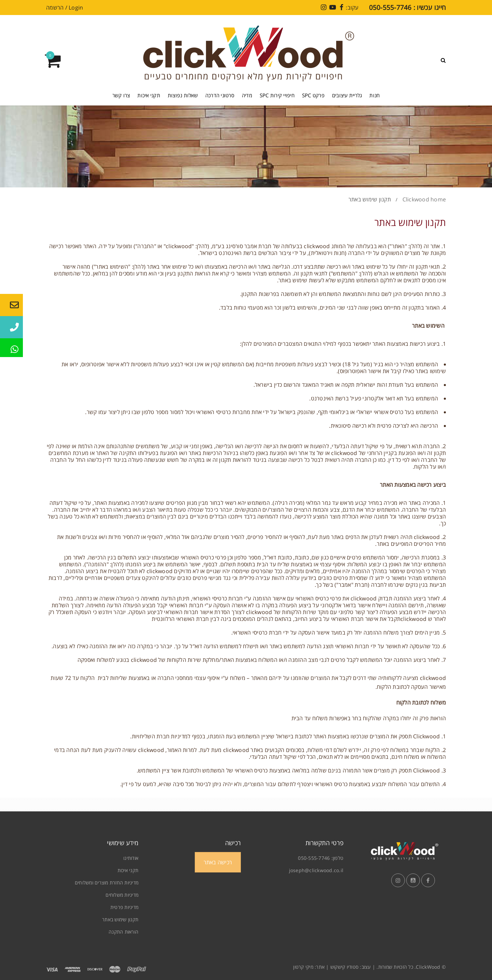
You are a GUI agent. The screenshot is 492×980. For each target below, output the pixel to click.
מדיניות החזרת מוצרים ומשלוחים (107, 883)
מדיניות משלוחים (122, 895)
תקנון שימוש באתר (120, 919)
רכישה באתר (218, 862)
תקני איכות (128, 870)
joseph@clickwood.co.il (316, 870)
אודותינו (131, 858)
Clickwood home (424, 199)
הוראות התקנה (124, 932)
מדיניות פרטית (124, 907)
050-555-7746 (314, 858)
